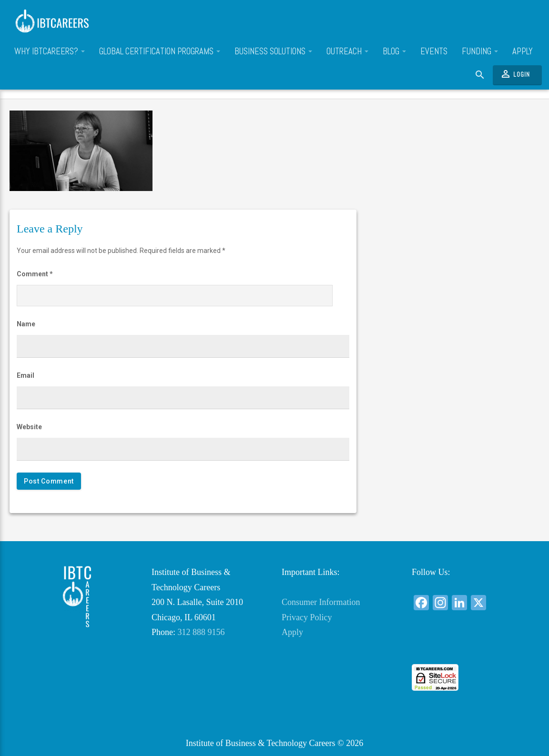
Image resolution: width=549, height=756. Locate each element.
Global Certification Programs (160, 51)
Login (515, 74)
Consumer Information (321, 602)
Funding (480, 51)
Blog (394, 51)
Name (26, 324)
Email (25, 375)
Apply (523, 51)
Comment (35, 274)
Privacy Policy (307, 617)
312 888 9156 (201, 632)
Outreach (347, 51)
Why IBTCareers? (50, 51)
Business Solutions (273, 51)
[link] (470, 647)
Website (29, 427)
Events (434, 51)
